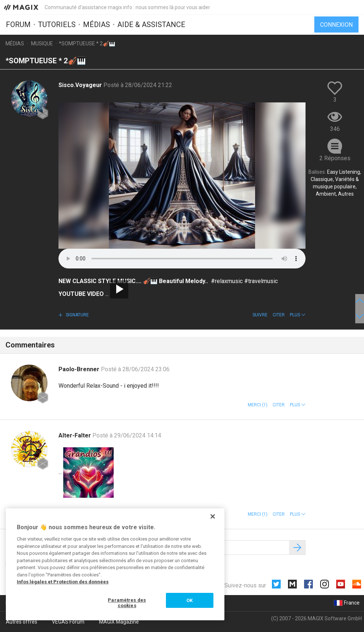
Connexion (336, 25)
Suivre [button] (260, 315)
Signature (77, 315)
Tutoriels (57, 25)
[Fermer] (213, 516)
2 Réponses (335, 158)
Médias (96, 25)
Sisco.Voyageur (81, 85)
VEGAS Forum (68, 622)
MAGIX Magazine (119, 622)
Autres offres (22, 622)
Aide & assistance (151, 25)
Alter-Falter (75, 435)
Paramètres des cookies (127, 603)
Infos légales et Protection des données (63, 582)
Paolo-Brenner (80, 369)
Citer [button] (279, 315)
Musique (42, 44)
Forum (18, 25)
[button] (298, 315)
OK (189, 600)
